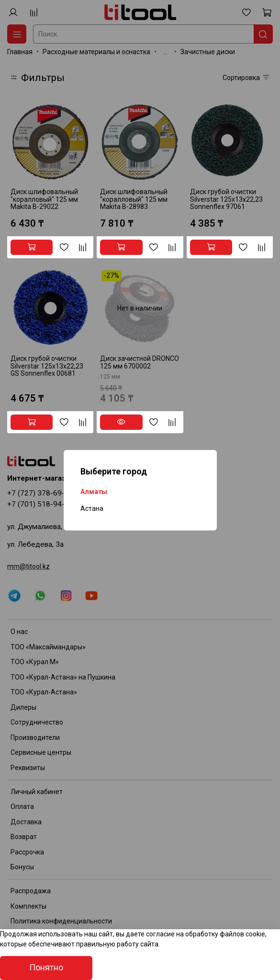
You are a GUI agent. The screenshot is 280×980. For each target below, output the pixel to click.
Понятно (46, 968)
